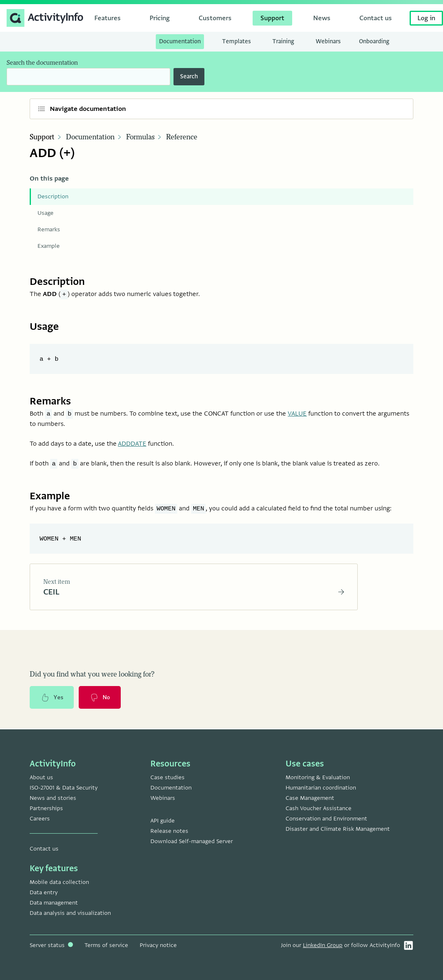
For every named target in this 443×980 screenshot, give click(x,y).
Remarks (49, 229)
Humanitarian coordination (321, 788)
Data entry (44, 892)
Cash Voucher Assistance (319, 808)
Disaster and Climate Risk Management (338, 829)
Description (53, 196)
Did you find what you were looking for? (92, 675)
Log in (426, 18)
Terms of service (106, 945)
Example (49, 246)
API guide (163, 821)
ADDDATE (132, 444)
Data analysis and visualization (70, 913)
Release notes (169, 831)
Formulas (140, 137)
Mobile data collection (59, 882)
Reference (182, 137)
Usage (46, 213)
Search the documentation (42, 63)
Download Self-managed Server (192, 841)
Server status (51, 945)
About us (41, 777)
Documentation (90, 137)
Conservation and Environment (326, 819)
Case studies (168, 777)
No (100, 698)
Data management (54, 903)
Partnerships (46, 808)
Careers (40, 819)
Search (189, 76)
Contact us (44, 849)
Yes (52, 698)
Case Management (310, 798)
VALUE (297, 414)
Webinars (163, 798)
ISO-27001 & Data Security (64, 788)
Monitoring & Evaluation (318, 777)
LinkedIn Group (323, 945)
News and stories (53, 798)
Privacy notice (158, 945)
